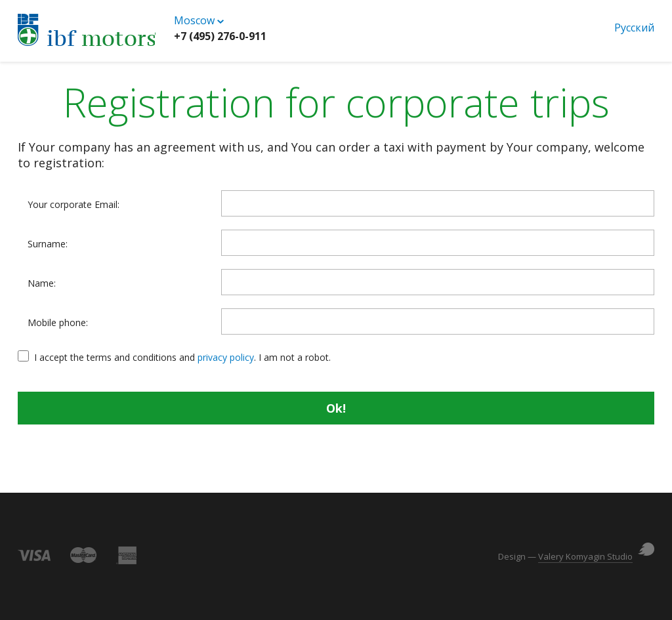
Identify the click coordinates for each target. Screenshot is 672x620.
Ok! (336, 408)
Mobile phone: (58, 323)
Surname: (48, 244)
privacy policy (226, 357)
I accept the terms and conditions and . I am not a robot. (182, 357)
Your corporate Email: (73, 205)
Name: (42, 283)
